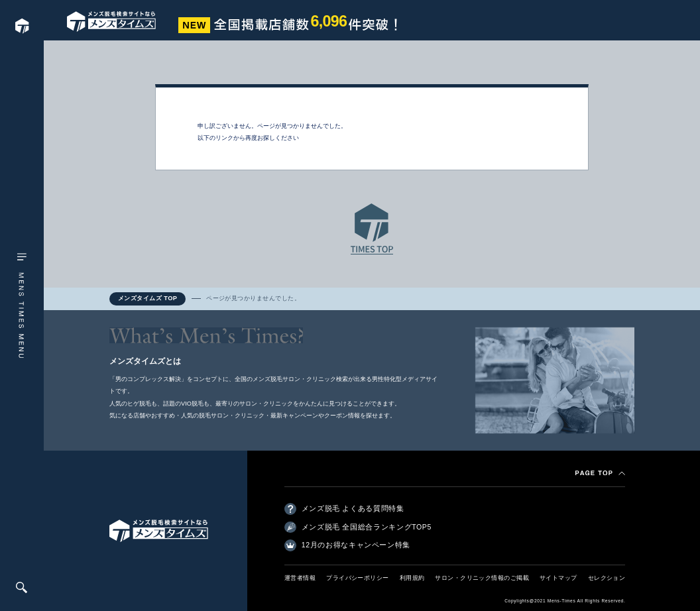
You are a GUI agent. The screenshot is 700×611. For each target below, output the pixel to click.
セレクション (607, 578)
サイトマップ (558, 578)
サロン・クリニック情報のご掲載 (482, 578)
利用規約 (412, 578)
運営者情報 (300, 578)
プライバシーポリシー (358, 578)
